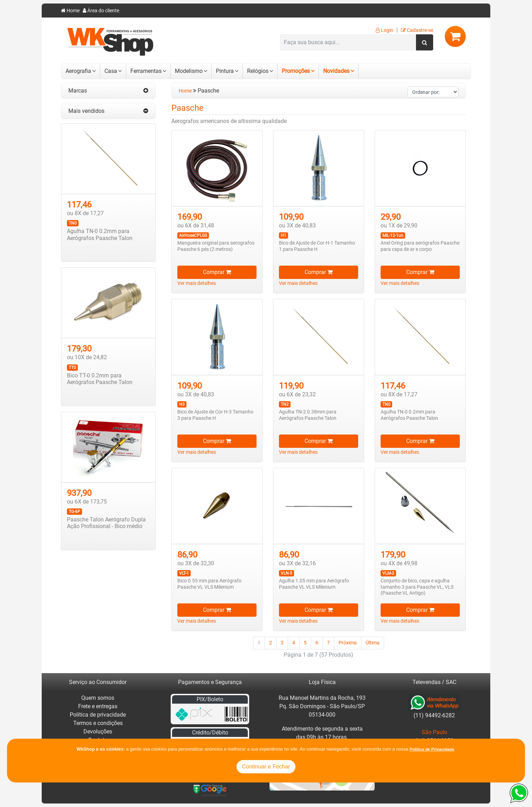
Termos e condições (98, 723)
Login (384, 30)
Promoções (296, 71)
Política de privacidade (98, 715)
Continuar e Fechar (266, 767)
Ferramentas (146, 71)
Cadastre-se (417, 30)
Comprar (217, 272)
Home (70, 11)
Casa (111, 71)
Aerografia (78, 71)
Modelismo (189, 71)
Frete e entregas (98, 706)
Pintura (225, 71)
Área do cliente (101, 11)
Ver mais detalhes (197, 283)
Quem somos (98, 698)
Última (373, 643)
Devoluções (98, 731)
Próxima (348, 643)
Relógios (258, 71)
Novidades (336, 71)
